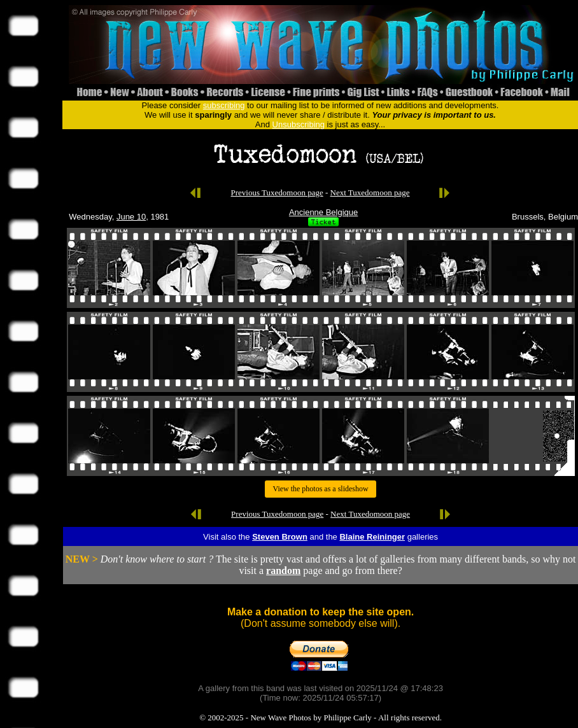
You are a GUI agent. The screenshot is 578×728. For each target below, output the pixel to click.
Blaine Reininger (372, 537)
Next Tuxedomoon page (370, 192)
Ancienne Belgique (323, 212)
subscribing (224, 105)
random (283, 570)
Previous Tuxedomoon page (277, 192)
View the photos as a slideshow (320, 489)
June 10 (131, 217)
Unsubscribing (299, 124)
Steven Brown (280, 537)
